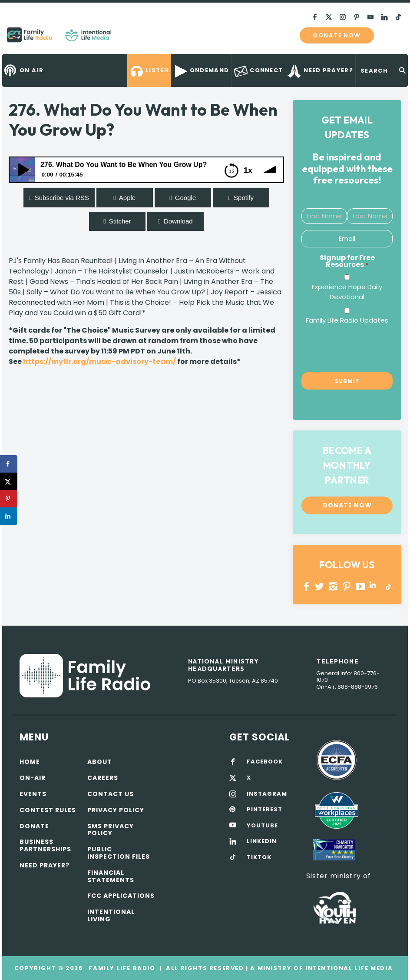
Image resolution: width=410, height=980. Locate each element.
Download (178, 221)
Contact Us (111, 794)
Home (30, 762)
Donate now (337, 35)
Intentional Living (111, 915)
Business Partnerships (45, 845)
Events (33, 794)
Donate (34, 826)
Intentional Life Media (348, 968)
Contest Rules (48, 810)
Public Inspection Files (119, 853)
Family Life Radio (124, 38)
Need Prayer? (45, 865)
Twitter (320, 586)
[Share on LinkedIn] (9, 516)
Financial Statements (111, 876)
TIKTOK (259, 857)
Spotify (244, 198)
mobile (392, 35)
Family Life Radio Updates (347, 320)
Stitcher (120, 221)
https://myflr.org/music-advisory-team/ (99, 362)
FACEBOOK (265, 762)
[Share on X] (9, 481)
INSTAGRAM (333, 586)
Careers (103, 778)
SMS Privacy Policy (111, 830)
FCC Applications (121, 896)
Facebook (306, 586)
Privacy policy (116, 810)
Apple (127, 198)
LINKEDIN (374, 586)
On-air (33, 778)
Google (185, 198)
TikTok (388, 586)
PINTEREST (347, 586)
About (100, 762)
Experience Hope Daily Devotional (347, 292)
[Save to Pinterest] (9, 499)
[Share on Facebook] (9, 464)
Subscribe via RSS (62, 198)
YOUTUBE (361, 586)
